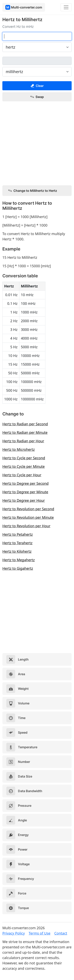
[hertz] (37, 36)
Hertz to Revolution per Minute (28, 517)
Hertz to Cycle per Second (24, 458)
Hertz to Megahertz (19, 560)
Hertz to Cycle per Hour (22, 475)
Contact (61, 933)
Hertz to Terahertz (17, 543)
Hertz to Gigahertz (18, 568)
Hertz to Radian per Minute (25, 432)
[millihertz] (37, 61)
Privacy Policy (14, 933)
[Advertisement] (37, 144)
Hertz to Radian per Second (25, 424)
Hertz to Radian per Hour (23, 441)
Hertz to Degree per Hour (24, 500)
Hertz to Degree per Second (25, 483)
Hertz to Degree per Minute (25, 492)
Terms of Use (39, 933)
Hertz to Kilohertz (17, 551)
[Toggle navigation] (66, 7)
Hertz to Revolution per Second (28, 509)
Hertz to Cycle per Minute (24, 466)
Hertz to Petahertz (18, 534)
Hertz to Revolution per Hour (26, 526)
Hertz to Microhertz (19, 449)
